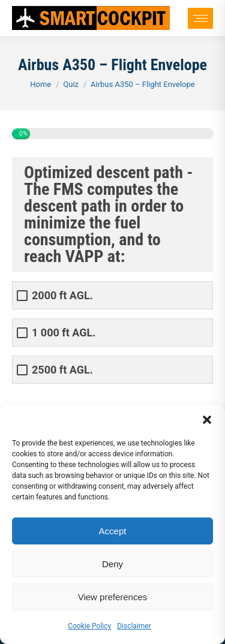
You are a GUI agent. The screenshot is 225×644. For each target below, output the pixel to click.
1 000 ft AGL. (64, 332)
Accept (113, 531)
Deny (112, 564)
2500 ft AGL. (62, 370)
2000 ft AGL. (62, 295)
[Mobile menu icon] (200, 18)
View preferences (113, 597)
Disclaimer (134, 626)
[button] (207, 420)
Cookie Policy (89, 626)
